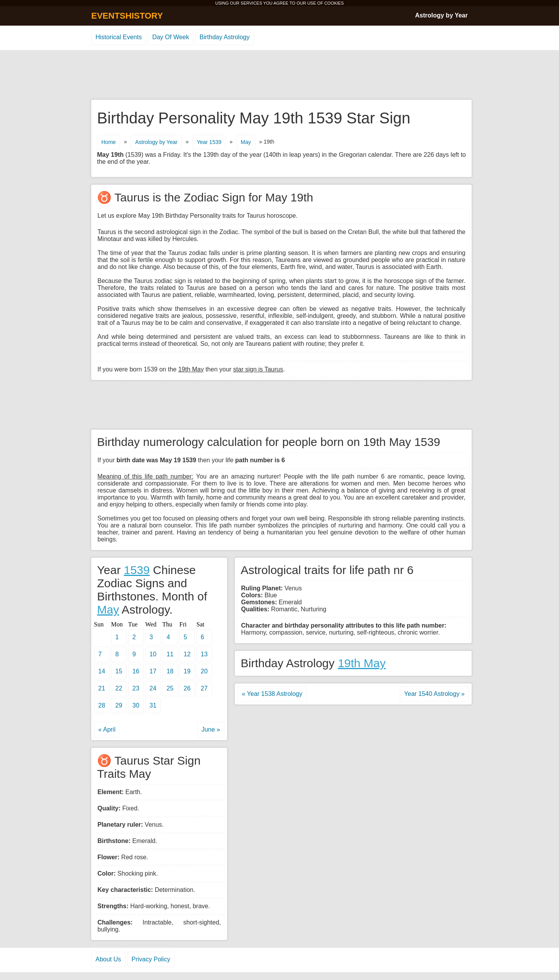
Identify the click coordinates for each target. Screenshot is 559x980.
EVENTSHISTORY (127, 16)
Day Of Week (171, 37)
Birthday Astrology (225, 37)
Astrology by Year (441, 15)
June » (211, 729)
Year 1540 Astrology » (434, 694)
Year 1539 (209, 142)
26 (187, 688)
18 (170, 671)
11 (170, 654)
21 (102, 688)
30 (136, 705)
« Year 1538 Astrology (272, 694)
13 (204, 654)
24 (153, 688)
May (246, 142)
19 (187, 671)
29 (119, 705)
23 (136, 688)
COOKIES (334, 3)
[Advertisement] (279, 75)
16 (136, 671)
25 (170, 688)
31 (153, 705)
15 (119, 671)
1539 (137, 570)
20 (204, 671)
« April (107, 729)
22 (119, 688)
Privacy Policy (151, 959)
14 (102, 671)
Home (109, 142)
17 (153, 671)
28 (102, 705)
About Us (108, 959)
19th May (362, 663)
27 (204, 688)
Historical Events (119, 37)
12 (187, 654)
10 (153, 654)
